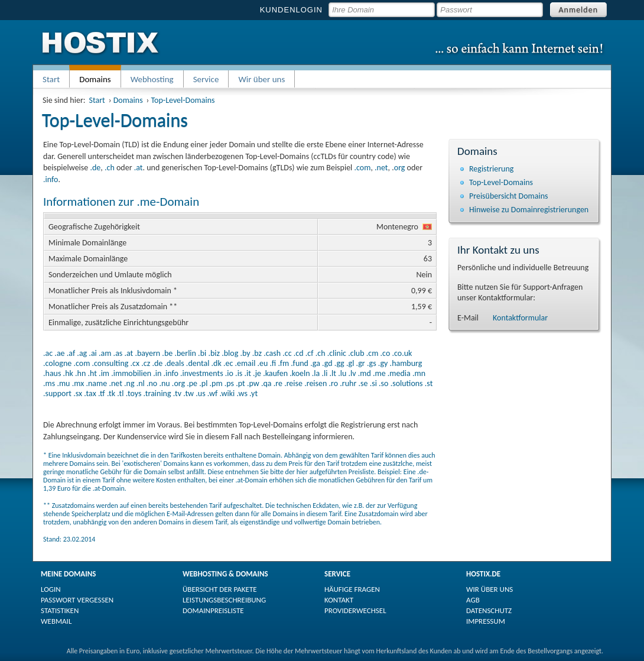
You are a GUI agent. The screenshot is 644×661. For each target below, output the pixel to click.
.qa (266, 383)
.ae (59, 353)
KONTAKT (339, 600)
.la (316, 373)
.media (399, 373)
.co (386, 353)
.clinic (337, 353)
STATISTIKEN (60, 610)
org (400, 168)
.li (324, 373)
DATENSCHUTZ (489, 610)
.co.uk (402, 353)
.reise (293, 383)
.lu (342, 373)
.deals (174, 363)
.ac (48, 353)
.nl (141, 383)
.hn (80, 373)
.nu (164, 383)
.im (104, 373)
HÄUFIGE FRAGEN (352, 589)
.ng (129, 383)
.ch (110, 168)
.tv (177, 393)
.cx (135, 363)
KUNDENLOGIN (291, 10)
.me (379, 373)
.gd (327, 363)
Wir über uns (261, 79)
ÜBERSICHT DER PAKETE (220, 589)
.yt (253, 393)
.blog (230, 353)
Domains (128, 100)
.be (167, 353)
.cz (146, 363)
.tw (188, 393)
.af (71, 353)
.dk (217, 363)
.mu (63, 383)
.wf (212, 393)
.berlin (185, 353)
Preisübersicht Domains (509, 196)
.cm (373, 353)
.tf (102, 393)
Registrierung (491, 169)
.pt (240, 383)
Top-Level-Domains (183, 100)
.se (363, 383)
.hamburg (406, 363)
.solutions (407, 383)
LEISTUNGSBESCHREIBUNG (224, 600)
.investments (202, 373)
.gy (383, 363)
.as (118, 353)
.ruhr (348, 383)
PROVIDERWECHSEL (355, 610)
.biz (214, 353)
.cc (287, 353)
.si (373, 383)
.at (139, 168)
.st (429, 383)
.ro (334, 383)
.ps (229, 383)
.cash (272, 353)
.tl (120, 393)
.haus (52, 373)
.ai (92, 353)
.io (229, 373)
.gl (350, 363)
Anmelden (579, 10)
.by (245, 353)
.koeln (300, 373)
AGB (473, 600)
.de (95, 168)
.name (96, 383)
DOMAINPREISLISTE (213, 610)
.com (362, 168)
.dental (198, 363)
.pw (253, 383)
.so (383, 383)
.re (278, 383)
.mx (78, 383)
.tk (111, 393)
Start (51, 79)
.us (200, 393)
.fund (300, 363)
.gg (339, 363)
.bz (257, 353)
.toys (134, 393)
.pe (192, 383)
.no (152, 383)
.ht (92, 373)
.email (245, 363)
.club (356, 353)
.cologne (57, 363)
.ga (315, 363)
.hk (68, 373)
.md (365, 373)
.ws (242, 393)
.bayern (147, 353)
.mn (419, 373)
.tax (90, 393)
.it (248, 373)
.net (381, 168)
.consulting (110, 363)
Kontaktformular (520, 318)
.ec (228, 363)
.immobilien (131, 373)
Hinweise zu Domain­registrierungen (529, 210)
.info (51, 179)
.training (157, 393)
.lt (333, 373)
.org (178, 383)
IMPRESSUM (486, 621)
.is (239, 373)
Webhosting (152, 79)
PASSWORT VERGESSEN (77, 600)
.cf (310, 353)
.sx (78, 393)
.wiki (227, 393)
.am (105, 353)
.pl (203, 383)
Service (206, 79)
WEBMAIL (56, 621)
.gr (361, 363)
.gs (372, 363)
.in (157, 373)
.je (257, 373)
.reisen (316, 383)
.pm (216, 383)
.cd (299, 353)
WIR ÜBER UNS (489, 589)
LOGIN (51, 589)
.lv (352, 373)
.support (57, 393)
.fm (283, 363)
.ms (49, 383)
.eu (263, 363)
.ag (82, 353)
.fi (273, 363)
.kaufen (275, 373)
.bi (202, 353)
